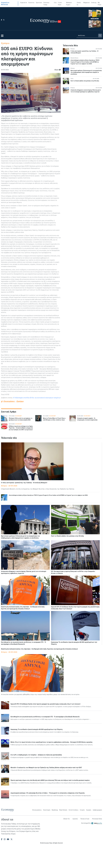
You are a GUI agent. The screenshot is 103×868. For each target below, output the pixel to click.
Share (58, 70)
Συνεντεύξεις (74, 810)
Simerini (31, 3)
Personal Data (97, 819)
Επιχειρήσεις (37, 810)
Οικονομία (47, 810)
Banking (55, 810)
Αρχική (75, 819)
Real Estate (63, 810)
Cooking (94, 3)
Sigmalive (24, 3)
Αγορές (89, 810)
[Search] (87, 35)
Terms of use (85, 819)
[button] (2, 36)
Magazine (86, 3)
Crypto (82, 810)
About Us (66, 819)
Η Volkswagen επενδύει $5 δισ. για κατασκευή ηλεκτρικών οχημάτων (37, 398)
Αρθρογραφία (97, 810)
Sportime (39, 3)
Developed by (92, 823)
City (55, 3)
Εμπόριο (5, 43)
